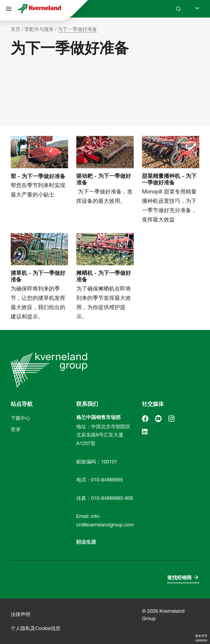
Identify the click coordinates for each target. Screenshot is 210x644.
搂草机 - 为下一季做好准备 (38, 276)
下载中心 (21, 418)
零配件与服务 (39, 29)
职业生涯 (86, 542)
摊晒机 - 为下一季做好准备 (104, 276)
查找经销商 (179, 578)
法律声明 (21, 614)
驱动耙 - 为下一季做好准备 (104, 179)
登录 (16, 429)
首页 (16, 29)
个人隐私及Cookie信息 (36, 628)
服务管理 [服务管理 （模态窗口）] (201, 638)
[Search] (178, 9)
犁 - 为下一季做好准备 (38, 176)
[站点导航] (9, 9)
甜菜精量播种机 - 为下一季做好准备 (169, 179)
